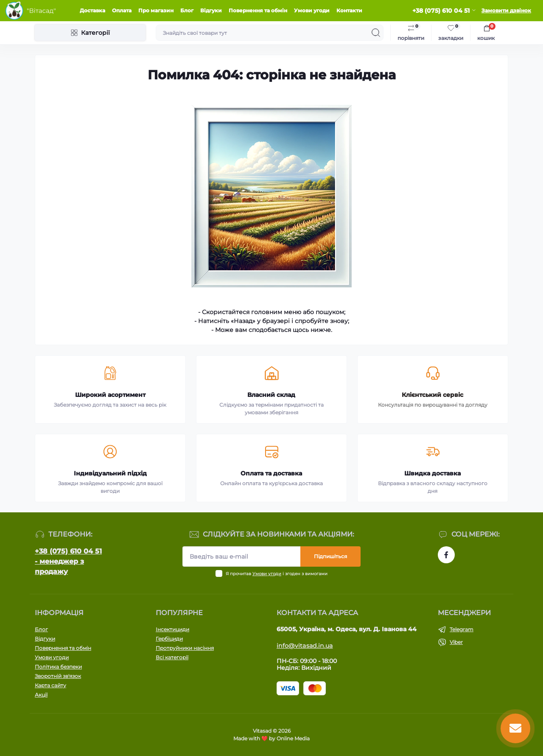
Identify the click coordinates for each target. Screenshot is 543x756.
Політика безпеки (58, 667)
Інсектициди (172, 629)
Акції (41, 695)
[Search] (376, 33)
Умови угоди (312, 10)
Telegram (462, 629)
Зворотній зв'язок (58, 676)
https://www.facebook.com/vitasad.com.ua (446, 555)
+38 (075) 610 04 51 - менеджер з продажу (68, 561)
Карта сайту (50, 685)
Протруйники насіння (185, 648)
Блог (187, 10)
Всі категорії (172, 657)
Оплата (122, 10)
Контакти (349, 10)
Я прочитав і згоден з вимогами (277, 574)
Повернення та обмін (258, 10)
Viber (456, 642)
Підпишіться (330, 556)
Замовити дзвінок (506, 10)
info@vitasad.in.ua (305, 646)
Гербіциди (169, 639)
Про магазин (156, 10)
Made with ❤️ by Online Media (271, 738)
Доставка (92, 10)
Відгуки (211, 10)
